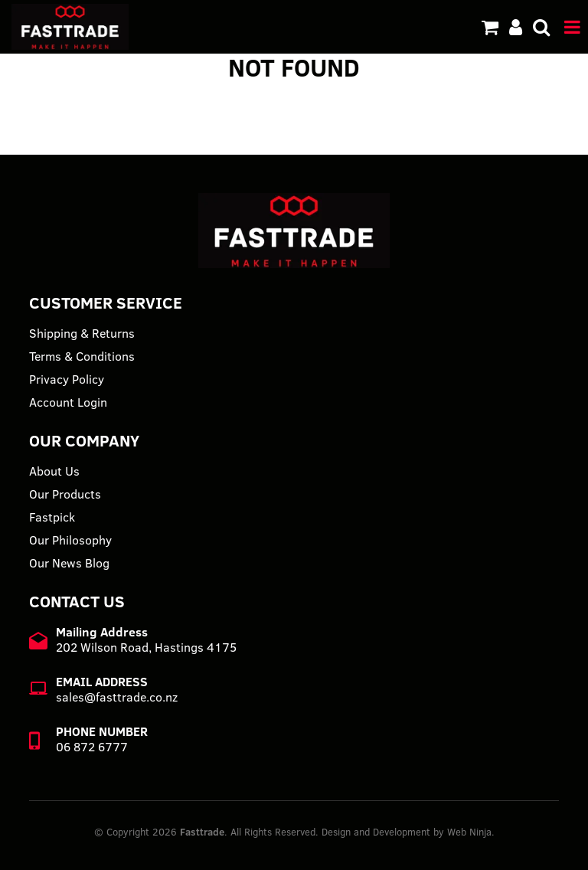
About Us (54, 471)
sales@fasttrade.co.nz (117, 697)
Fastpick (52, 517)
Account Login (68, 402)
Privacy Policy (67, 379)
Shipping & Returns (82, 333)
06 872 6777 (92, 747)
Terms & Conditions (82, 356)
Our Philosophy (70, 540)
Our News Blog (69, 563)
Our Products (65, 494)
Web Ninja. (471, 832)
